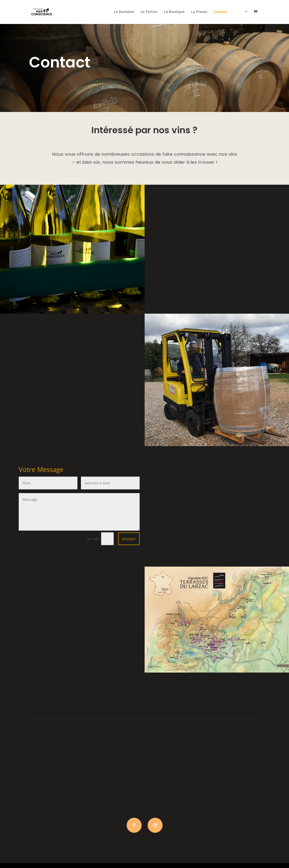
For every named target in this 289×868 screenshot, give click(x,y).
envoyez (129, 539)
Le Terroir (149, 12)
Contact (221, 12)
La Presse (199, 12)
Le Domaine (124, 12)
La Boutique (174, 12)
